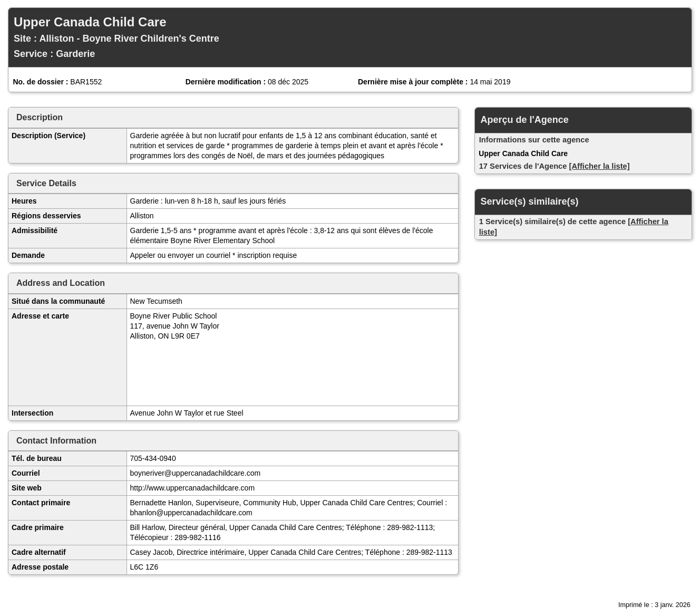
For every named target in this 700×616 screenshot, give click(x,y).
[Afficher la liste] (600, 166)
